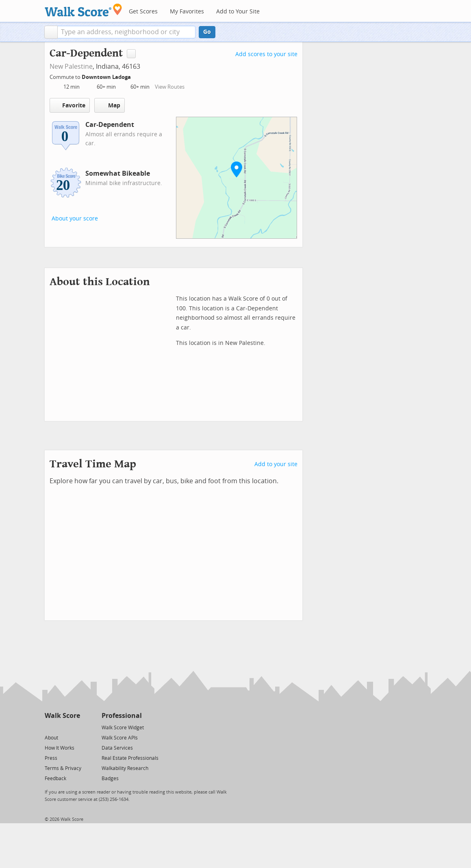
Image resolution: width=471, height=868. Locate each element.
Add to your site (276, 464)
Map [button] (110, 105)
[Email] (75, 727)
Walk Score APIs (120, 738)
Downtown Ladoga (107, 77)
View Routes (170, 87)
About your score (75, 219)
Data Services (117, 748)
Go (207, 32)
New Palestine (71, 67)
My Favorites (187, 12)
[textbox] (127, 32)
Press (51, 758)
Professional (122, 716)
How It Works (60, 748)
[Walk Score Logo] (84, 10)
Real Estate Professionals (130, 758)
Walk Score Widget (123, 728)
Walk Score (62, 716)
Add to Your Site (238, 12)
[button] (51, 32)
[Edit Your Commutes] (136, 76)
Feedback (55, 779)
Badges (110, 779)
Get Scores (143, 12)
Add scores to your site (266, 54)
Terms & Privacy (63, 768)
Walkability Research (125, 768)
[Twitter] (49, 727)
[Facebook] (62, 727)
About (51, 738)
